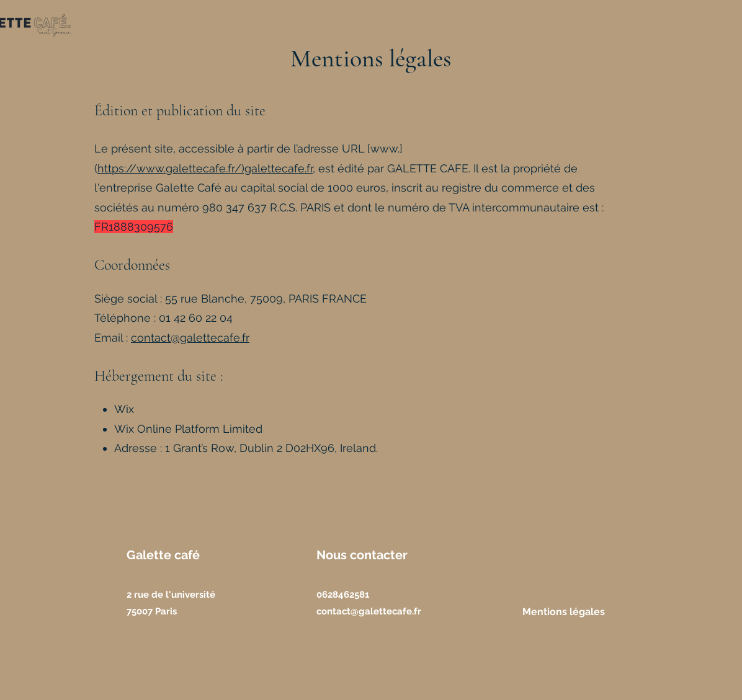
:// (130, 168)
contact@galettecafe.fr (190, 338)
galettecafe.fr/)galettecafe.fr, (240, 168)
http (108, 168)
